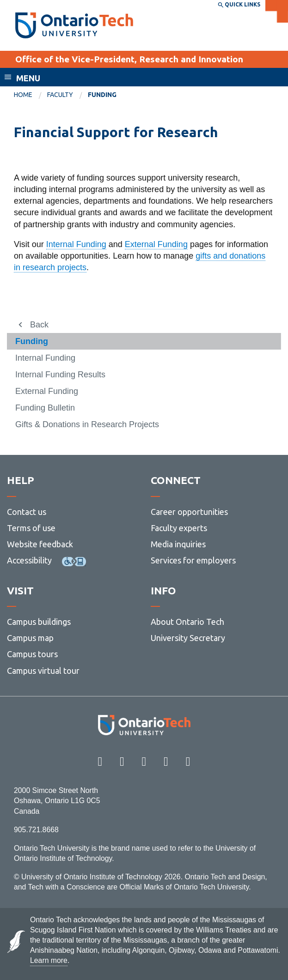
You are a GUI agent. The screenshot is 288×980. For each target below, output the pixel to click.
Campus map (30, 638)
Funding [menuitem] (102, 95)
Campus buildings (39, 622)
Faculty (60, 95)
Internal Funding (76, 244)
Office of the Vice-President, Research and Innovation (129, 59)
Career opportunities (189, 512)
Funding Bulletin (45, 408)
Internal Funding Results (60, 375)
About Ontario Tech (187, 622)
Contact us (27, 512)
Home (23, 95)
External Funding (156, 244)
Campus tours (32, 654)
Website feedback (40, 544)
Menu (28, 78)
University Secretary (188, 638)
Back (39, 325)
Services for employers (193, 560)
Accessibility (29, 560)
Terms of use (31, 528)
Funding (32, 341)
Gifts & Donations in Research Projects (87, 424)
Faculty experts (179, 528)
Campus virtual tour (43, 671)
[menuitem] (31, 95)
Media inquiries (178, 544)
